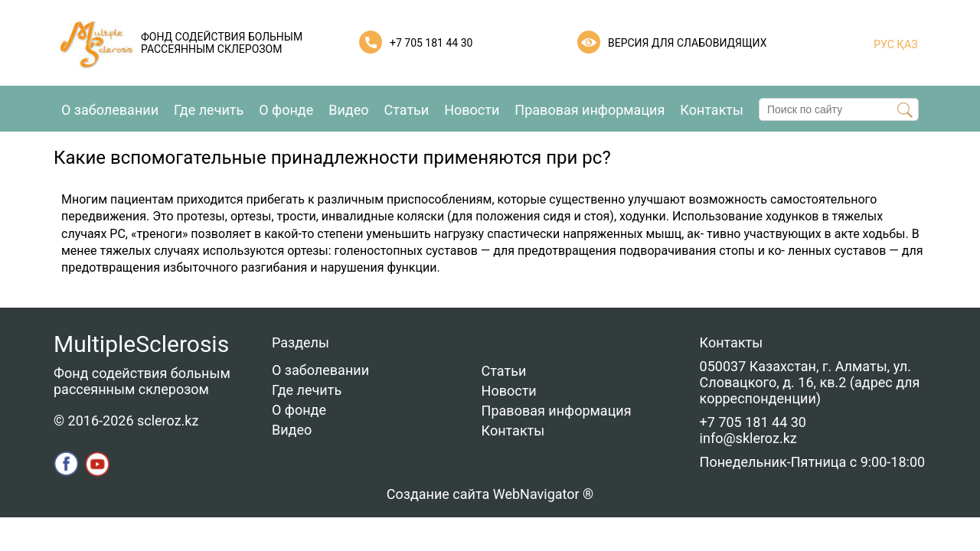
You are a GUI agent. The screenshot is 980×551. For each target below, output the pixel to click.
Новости (472, 110)
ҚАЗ (906, 44)
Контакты (712, 110)
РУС (884, 44)
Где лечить (209, 110)
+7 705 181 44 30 (431, 43)
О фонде (286, 110)
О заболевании (110, 110)
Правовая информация (590, 110)
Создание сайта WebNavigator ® (490, 494)
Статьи (407, 110)
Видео (348, 110)
